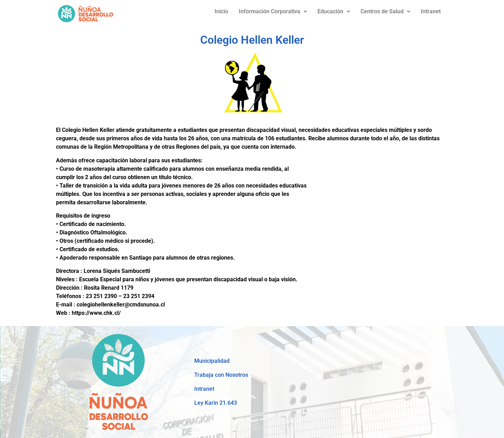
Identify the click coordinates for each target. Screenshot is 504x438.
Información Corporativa (273, 11)
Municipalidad (212, 361)
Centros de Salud (385, 11)
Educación (334, 11)
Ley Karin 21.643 (216, 403)
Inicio (221, 11)
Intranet (431, 11)
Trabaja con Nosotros (221, 375)
